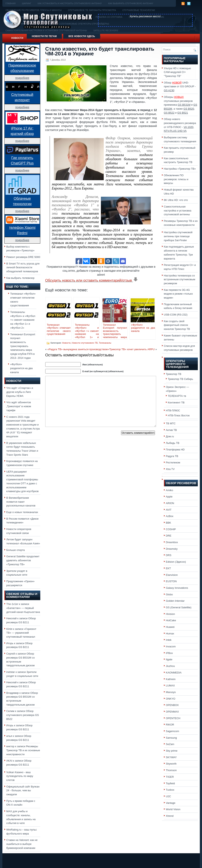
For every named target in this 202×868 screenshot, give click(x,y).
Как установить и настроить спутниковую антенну (70, 3)
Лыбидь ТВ (173, 443)
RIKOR (170, 725)
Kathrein (171, 679)
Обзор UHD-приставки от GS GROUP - (180, 87)
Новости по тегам (44, 36)
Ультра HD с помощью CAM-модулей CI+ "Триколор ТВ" (177, 72)
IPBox (169, 653)
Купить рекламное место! (145, 16)
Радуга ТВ (172, 456)
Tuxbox (170, 790)
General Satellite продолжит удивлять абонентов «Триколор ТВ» (23, 560)
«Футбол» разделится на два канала (21, 368)
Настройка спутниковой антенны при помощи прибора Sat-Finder (178, 236)
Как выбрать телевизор (20, 278)
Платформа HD (175, 450)
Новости (17, 38)
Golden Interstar (175, 601)
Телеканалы (105, 343)
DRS (169, 555)
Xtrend (170, 816)
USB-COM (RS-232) (176, 315)
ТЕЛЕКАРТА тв (177, 396)
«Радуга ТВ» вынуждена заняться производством (77, 349)
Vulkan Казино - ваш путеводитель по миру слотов (20, 776)
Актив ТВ (171, 430)
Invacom (171, 646)
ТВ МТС (171, 423)
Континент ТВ (176, 403)
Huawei (170, 627)
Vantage (171, 803)
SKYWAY (171, 757)
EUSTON (171, 581)
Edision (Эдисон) (176, 562)
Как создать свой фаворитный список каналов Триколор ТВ (177, 325)
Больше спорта (16, 550)
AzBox (170, 516)
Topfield (170, 783)
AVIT (169, 510)
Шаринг (27, 3)
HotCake (171, 620)
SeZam (170, 744)
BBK (168, 523)
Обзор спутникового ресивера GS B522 (23, 715)
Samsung (171, 738)
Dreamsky (172, 549)
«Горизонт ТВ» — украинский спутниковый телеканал (21, 633)
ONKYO (171, 699)
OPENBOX (172, 705)
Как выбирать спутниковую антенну (131, 3)
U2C (168, 796)
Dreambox (172, 542)
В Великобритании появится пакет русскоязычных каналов (21, 502)
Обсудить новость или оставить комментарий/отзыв (92, 280)
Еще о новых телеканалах (22, 512)
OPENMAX (172, 712)
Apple (169, 497)
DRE (169, 536)
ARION (170, 503)
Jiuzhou (170, 666)
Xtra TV (170, 469)
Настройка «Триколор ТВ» (180, 169)
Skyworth (171, 764)
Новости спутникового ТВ (85, 343)
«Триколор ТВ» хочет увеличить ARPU (131, 349)
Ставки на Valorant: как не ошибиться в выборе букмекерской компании (22, 844)
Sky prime (172, 751)
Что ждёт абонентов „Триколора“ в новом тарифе (19, 406)
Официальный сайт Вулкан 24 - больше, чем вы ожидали (23, 790)
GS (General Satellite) (179, 607)
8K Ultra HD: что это (176, 200)
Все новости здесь (82, 36)
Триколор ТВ (174, 374)
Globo (169, 594)
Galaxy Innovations (177, 588)
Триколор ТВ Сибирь (181, 379)
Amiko (169, 490)
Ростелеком (173, 463)
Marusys (171, 692)
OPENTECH (173, 718)
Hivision (170, 614)
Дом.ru (170, 436)
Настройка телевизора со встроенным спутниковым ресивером (180, 279)
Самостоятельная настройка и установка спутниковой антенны (178, 210)
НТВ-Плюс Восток (179, 415)
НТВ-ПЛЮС (173, 410)
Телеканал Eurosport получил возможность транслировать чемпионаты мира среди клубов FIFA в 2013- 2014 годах (23, 346)
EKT (168, 568)
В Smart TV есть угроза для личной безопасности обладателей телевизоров (23, 267)
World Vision (173, 809)
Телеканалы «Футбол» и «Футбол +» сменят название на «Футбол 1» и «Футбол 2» (23, 320)
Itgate (169, 659)
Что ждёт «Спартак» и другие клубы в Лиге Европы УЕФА (20, 392)
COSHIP (171, 529)
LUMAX (170, 686)
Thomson (171, 770)
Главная (11, 3)
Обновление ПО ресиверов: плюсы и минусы (176, 179)
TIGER (170, 777)
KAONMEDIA (174, 673)
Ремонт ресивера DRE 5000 (23, 257)
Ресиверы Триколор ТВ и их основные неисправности (23, 750)
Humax (170, 634)
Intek (169, 640)
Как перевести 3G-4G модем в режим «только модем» (178, 294)
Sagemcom (172, 731)
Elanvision (172, 575)
